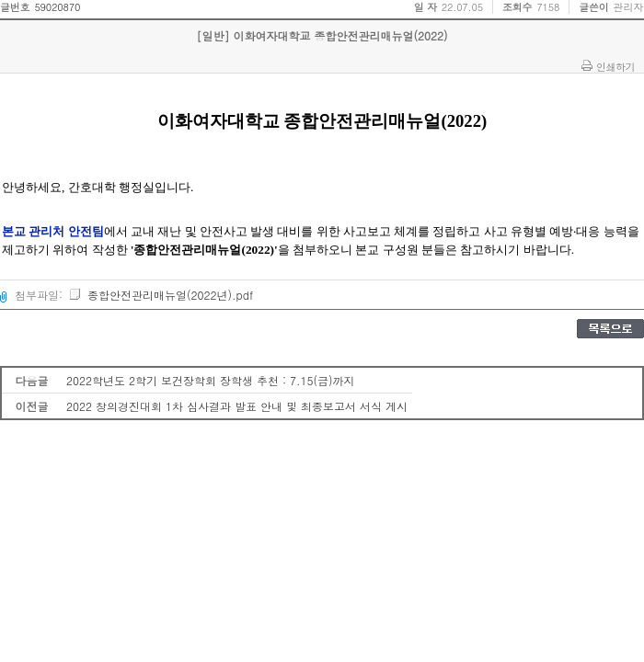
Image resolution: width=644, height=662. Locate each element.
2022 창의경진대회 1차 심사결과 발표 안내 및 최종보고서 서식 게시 (237, 406)
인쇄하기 (615, 66)
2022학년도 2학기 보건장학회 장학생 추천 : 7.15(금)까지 (211, 380)
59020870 (57, 7)
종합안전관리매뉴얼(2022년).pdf (161, 295)
